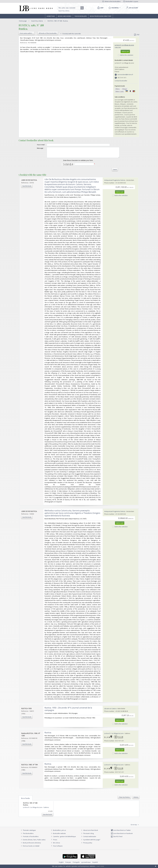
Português (76, 864)
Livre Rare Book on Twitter (121, 832)
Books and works (65, 16)
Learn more (100, 866)
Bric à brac (57, 845)
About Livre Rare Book (91, 832)
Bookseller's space (131, 1)
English (61, 864)
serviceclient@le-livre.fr (125, 75)
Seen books (26, 800)
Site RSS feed (117, 838)
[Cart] (100, 8)
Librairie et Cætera (110, 711)
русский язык (86, 864)
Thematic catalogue (28, 832)
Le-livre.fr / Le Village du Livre (124, 45)
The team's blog (87, 835)
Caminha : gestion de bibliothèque (64, 838)
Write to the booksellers (111, 1)
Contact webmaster (88, 838)
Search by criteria (64, 11)
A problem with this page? (90, 842)
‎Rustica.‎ (48, 735)
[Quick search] (70, 8)
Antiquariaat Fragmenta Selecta (115, 182)
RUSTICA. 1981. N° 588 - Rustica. (58, 21)
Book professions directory (101, 16)
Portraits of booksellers (31, 838)
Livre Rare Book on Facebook (122, 835)
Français (68, 864)
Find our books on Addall (30, 848)
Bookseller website (58, 835)
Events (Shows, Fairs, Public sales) (33, 842)
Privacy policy (86, 845)
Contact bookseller (121, 81)
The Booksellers (81, 16)
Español (95, 864)
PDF (137, 35)
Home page (51, 16)
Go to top (135, 827)
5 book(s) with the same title (70, 34)
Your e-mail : (37, 145)
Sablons (118, 47)
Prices (55, 842)
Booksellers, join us (58, 832)
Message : (36, 148)
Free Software (58, 848)
